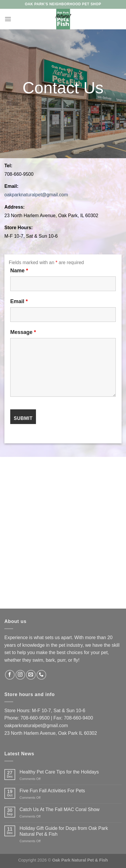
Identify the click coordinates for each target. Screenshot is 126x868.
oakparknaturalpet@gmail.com (36, 195)
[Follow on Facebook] (10, 675)
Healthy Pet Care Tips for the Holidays (59, 772)
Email (19, 301)
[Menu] (8, 19)
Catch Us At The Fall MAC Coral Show (60, 809)
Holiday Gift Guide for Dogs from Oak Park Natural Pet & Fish (64, 831)
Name (19, 271)
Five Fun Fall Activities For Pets (52, 791)
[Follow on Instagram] (20, 675)
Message (23, 332)
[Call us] (41, 675)
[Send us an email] (31, 675)
